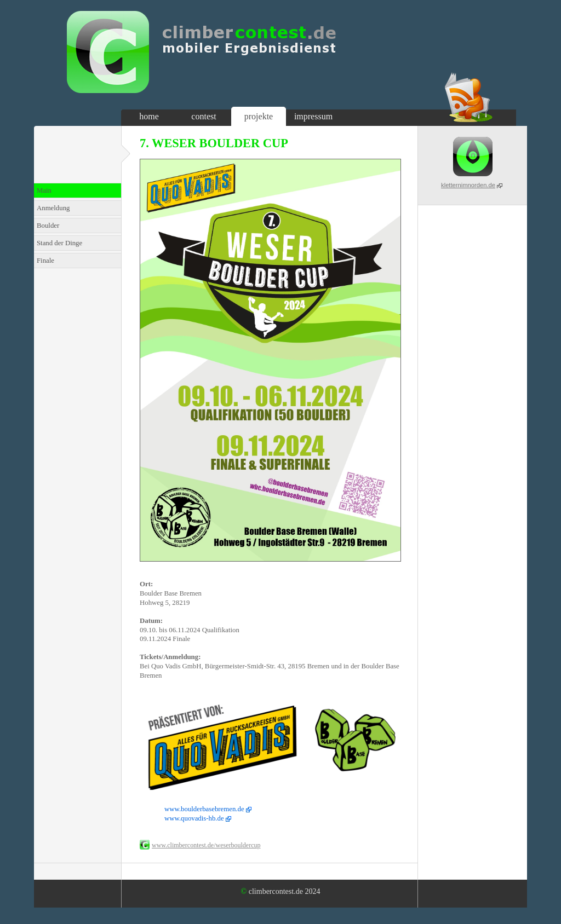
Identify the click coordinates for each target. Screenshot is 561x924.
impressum (313, 116)
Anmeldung (53, 208)
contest (204, 116)
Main (44, 190)
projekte (259, 116)
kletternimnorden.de (468, 185)
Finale (45, 261)
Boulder (48, 226)
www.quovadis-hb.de (194, 818)
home (149, 116)
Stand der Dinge (59, 243)
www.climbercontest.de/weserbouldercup (206, 845)
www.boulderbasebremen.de (204, 809)
